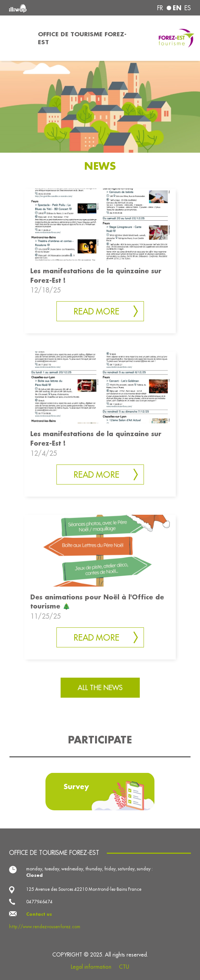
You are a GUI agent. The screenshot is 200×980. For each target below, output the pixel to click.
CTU (124, 967)
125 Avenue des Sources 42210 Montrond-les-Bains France (84, 889)
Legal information (91, 967)
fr (160, 8)
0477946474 (39, 902)
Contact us (39, 914)
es (188, 8)
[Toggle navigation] (17, 38)
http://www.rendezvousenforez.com (45, 927)
